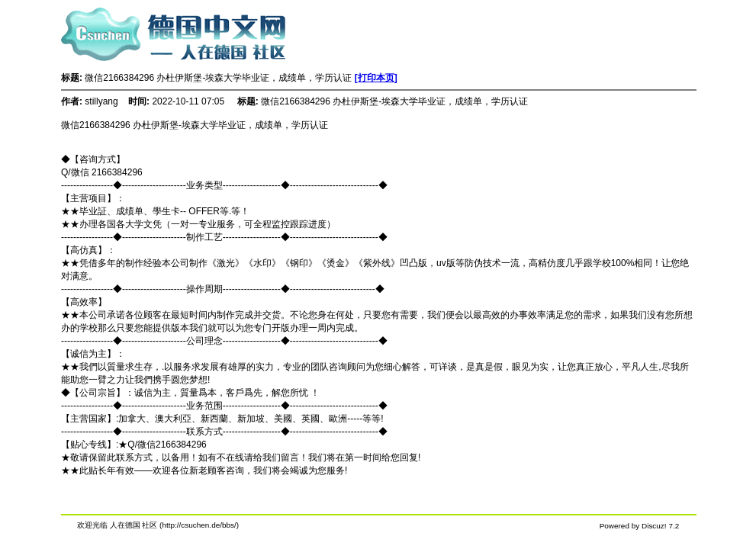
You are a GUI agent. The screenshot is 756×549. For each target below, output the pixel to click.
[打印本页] (376, 78)
